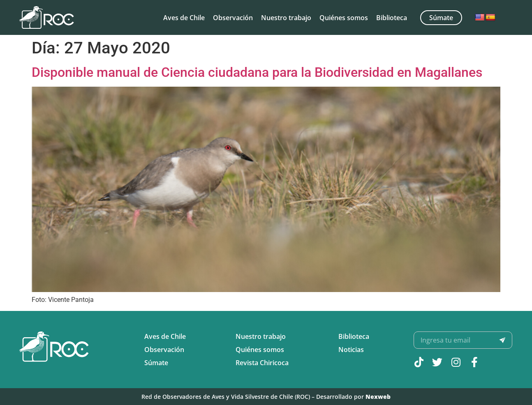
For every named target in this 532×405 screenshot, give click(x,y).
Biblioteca (392, 18)
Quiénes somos (344, 18)
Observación (233, 18)
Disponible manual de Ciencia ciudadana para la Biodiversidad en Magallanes (257, 72)
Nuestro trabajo (286, 18)
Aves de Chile (184, 18)
